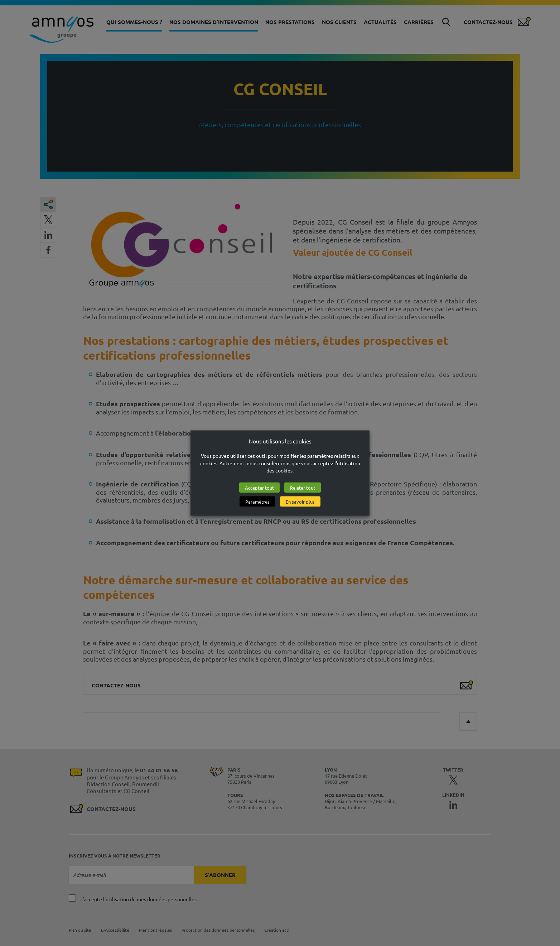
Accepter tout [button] (259, 488)
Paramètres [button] (257, 502)
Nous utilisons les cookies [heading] (280, 441)
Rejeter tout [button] (303, 488)
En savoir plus (300, 502)
